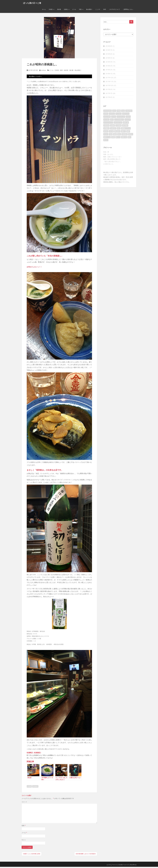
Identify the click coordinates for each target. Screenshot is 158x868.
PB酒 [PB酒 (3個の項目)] (119, 112)
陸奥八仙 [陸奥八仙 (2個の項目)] (124, 138)
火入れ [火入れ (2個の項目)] (106, 135)
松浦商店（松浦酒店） (34, 754)
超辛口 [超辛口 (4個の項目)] (131, 135)
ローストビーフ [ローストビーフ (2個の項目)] (108, 124)
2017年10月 (109, 87)
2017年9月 (109, 91)
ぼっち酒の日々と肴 (32, 4)
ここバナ (98, 11)
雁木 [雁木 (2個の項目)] (129, 138)
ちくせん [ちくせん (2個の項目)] (118, 115)
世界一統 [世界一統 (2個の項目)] (126, 124)
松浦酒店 (35, 788)
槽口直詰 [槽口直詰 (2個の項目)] (117, 132)
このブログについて (114, 11)
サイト (24, 841)
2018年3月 (109, 67)
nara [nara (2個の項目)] (114, 112)
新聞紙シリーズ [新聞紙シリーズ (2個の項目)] (126, 129)
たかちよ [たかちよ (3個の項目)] (112, 115)
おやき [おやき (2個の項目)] (106, 115)
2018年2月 (109, 71)
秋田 (61, 71)
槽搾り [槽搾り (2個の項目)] (123, 132)
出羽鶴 (29, 788)
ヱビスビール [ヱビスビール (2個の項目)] (118, 124)
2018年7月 (109, 51)
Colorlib (120, 866)
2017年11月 (109, 83)
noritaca (43, 71)
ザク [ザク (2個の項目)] (112, 121)
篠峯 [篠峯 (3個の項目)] (115, 135)
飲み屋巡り (89, 11)
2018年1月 (109, 75)
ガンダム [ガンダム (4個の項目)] (106, 121)
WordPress (133, 866)
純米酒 (66, 71)
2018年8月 (109, 47)
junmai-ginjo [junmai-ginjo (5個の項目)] (108, 112)
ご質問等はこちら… (128, 11)
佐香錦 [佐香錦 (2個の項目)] (112, 126)
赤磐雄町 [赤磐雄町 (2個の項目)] (125, 135)
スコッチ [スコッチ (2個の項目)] (128, 121)
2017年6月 (109, 98)
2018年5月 (109, 59)
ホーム (44, 11)
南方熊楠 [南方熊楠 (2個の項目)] (125, 126)
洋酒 (80, 11)
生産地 (66, 11)
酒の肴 (59, 11)
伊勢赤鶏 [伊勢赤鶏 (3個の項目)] (106, 126)
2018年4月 (109, 63)
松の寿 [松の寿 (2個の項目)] (111, 132)
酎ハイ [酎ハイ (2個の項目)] (118, 138)
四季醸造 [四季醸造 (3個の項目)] (106, 129)
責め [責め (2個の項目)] (119, 135)
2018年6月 (109, 55)
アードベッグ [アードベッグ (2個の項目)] (121, 118)
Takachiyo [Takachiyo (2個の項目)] (129, 112)
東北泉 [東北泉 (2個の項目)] (106, 132)
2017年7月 (109, 94)
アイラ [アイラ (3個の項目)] (114, 118)
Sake (105, 11)
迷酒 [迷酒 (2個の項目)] (113, 138)
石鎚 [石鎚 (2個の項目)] (111, 135)
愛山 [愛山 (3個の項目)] (118, 129)
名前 (24, 827)
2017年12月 (109, 79)
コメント (24, 803)
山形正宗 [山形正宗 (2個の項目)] (113, 129)
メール (24, 834)
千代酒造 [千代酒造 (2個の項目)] (118, 126)
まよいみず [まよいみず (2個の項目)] (107, 118)
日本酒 (51, 11)
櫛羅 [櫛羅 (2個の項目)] (128, 132)
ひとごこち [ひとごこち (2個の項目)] (126, 115)
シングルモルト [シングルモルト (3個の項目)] (119, 121)
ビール (74, 11)
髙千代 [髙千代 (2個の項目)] (106, 141)
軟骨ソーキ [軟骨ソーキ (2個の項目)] (107, 138)
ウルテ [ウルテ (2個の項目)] (128, 118)
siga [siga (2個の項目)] (123, 112)
